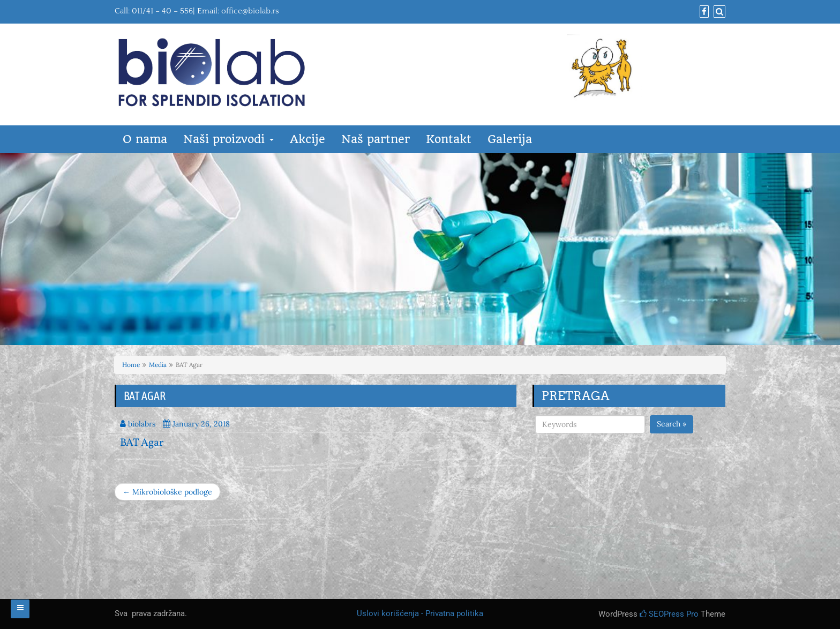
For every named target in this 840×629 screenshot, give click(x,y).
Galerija (510, 139)
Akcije (307, 139)
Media (158, 365)
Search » (672, 424)
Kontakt (449, 139)
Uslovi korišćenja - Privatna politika (420, 613)
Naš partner (376, 139)
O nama (145, 139)
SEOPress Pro (669, 614)
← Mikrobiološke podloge (167, 492)
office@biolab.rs (250, 11)
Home (131, 365)
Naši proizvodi (228, 139)
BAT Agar (142, 443)
